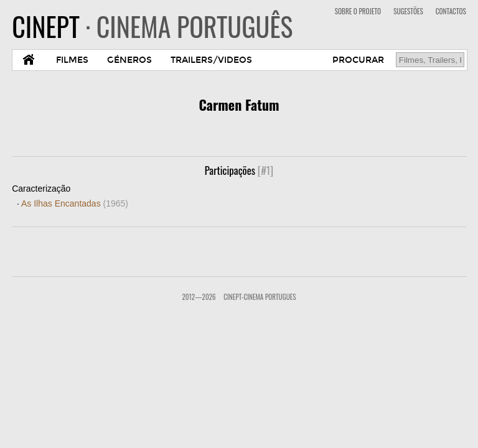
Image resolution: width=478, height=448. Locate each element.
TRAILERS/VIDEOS (211, 60)
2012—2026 (199, 297)
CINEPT (152, 26)
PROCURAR (358, 60)
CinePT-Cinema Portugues (260, 297)
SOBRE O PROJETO (358, 11)
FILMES (72, 60)
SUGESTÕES (408, 11)
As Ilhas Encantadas (75, 203)
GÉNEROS (129, 60)
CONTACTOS (451, 11)
